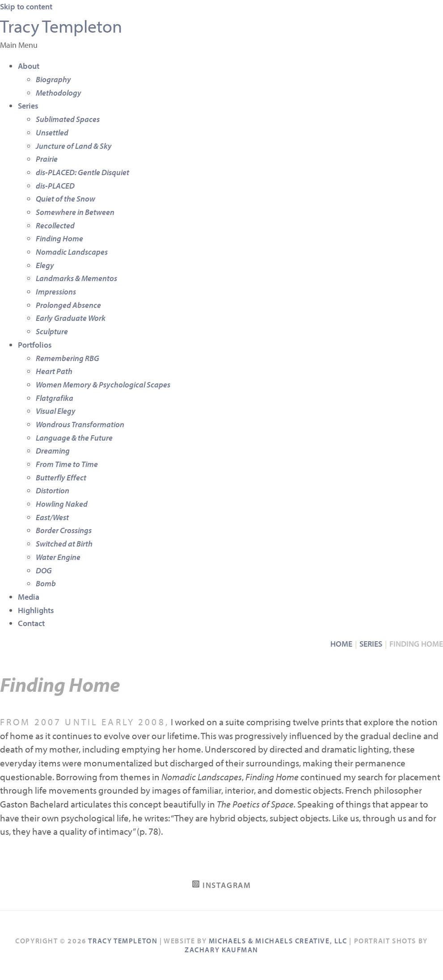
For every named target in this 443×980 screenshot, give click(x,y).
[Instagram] (222, 885)
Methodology (59, 93)
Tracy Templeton (61, 26)
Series (28, 106)
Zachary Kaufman (221, 950)
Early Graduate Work (71, 318)
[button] (221, 45)
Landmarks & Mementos (76, 278)
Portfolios (35, 345)
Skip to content (26, 6)
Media (29, 597)
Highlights (36, 610)
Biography (53, 79)
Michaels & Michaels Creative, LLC (278, 941)
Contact (31, 623)
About (29, 66)
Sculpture (52, 331)
